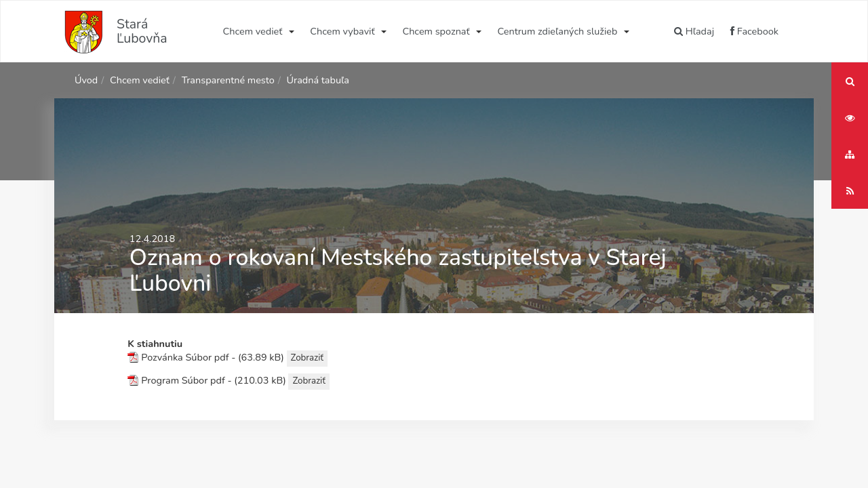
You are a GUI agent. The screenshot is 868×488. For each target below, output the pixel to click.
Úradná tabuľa (318, 80)
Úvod (86, 80)
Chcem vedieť (253, 31)
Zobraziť (307, 358)
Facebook (754, 31)
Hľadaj (694, 31)
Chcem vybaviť (342, 31)
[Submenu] (291, 31)
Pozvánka (162, 358)
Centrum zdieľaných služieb (558, 31)
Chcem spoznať (436, 31)
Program (160, 381)
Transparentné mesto (228, 80)
